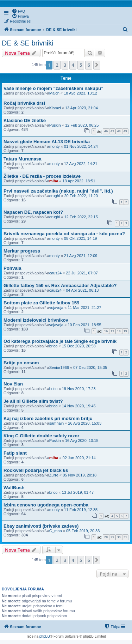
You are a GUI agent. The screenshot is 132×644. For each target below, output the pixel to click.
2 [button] (57, 65)
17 (112, 331)
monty (55, 146)
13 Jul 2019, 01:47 (78, 492)
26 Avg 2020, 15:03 (85, 423)
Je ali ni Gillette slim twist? (33, 401)
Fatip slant (15, 453)
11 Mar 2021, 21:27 (84, 308)
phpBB (45, 636)
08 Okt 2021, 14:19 (81, 238)
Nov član (13, 384)
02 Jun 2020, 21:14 (79, 458)
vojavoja (56, 308)
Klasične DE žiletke (25, 120)
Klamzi (55, 108)
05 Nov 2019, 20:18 (80, 475)
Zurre (54, 475)
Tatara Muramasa (23, 159)
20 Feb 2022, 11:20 (81, 196)
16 (106, 331)
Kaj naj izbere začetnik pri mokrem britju (48, 418)
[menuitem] (18, 11)
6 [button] (89, 65)
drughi (55, 196)
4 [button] (73, 65)
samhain (57, 423)
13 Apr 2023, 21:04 (81, 108)
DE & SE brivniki (28, 43)
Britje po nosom (21, 363)
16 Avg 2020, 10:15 (82, 441)
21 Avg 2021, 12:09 (81, 256)
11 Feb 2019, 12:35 (81, 510)
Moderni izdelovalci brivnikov (36, 320)
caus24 (55, 273)
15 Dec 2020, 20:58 (79, 346)
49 (125, 131)
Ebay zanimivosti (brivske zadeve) (41, 526)
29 (112, 537)
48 (119, 131)
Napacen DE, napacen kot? (33, 212)
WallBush (14, 488)
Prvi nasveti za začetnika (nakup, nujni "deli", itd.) (58, 191)
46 (106, 131)
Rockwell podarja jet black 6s (36, 470)
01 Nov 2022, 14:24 (81, 146)
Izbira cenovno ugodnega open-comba (46, 505)
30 (119, 537)
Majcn (54, 93)
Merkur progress (22, 251)
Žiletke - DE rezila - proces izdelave (42, 176)
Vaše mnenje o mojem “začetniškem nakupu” (54, 88)
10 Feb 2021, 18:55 (84, 325)
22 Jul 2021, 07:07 (82, 273)
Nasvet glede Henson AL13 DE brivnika (47, 142)
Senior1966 (59, 367)
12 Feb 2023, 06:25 (82, 125)
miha (54, 181)
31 (125, 537)
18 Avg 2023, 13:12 (80, 93)
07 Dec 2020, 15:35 (90, 367)
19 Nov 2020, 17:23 (79, 389)
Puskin (55, 125)
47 (112, 131)
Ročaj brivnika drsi (24, 103)
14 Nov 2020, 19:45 (79, 406)
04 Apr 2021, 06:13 (82, 290)
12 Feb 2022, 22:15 (81, 217)
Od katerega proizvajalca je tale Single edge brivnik (60, 341)
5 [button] (81, 65)
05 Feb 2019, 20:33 (83, 531)
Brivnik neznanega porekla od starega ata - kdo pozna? (64, 234)
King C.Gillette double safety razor (41, 436)
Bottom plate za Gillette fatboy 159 (41, 303)
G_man (56, 531)
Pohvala (12, 268)
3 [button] (65, 65)
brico (54, 346)
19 (125, 331)
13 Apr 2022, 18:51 (79, 181)
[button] (97, 65)
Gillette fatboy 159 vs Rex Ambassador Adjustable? (60, 285)
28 (106, 537)
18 (119, 331)
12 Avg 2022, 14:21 (81, 164)
